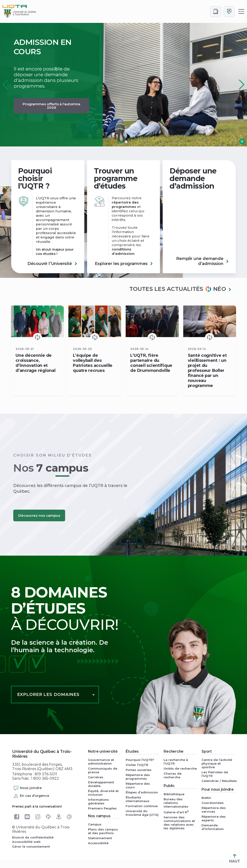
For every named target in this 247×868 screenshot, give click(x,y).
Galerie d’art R (176, 812)
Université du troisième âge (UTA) (142, 813)
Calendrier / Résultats (218, 781)
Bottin (206, 798)
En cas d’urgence (31, 796)
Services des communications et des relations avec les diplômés (179, 823)
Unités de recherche (180, 768)
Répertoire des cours (138, 785)
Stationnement (100, 838)
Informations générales (98, 801)
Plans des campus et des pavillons (103, 831)
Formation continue (142, 806)
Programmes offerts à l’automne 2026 (52, 106)
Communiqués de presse (103, 770)
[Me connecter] (229, 12)
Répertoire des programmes (138, 777)
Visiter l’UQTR (137, 765)
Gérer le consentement (31, 846)
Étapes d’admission (142, 792)
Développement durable (101, 784)
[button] (242, 85)
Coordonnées (213, 803)
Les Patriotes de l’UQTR (215, 774)
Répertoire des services (214, 810)
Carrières (96, 777)
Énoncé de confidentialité (33, 837)
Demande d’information (213, 827)
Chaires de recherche (173, 775)
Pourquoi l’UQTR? (140, 760)
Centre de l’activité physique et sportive (217, 763)
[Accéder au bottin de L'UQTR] (216, 12)
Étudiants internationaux (138, 799)
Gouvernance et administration (101, 762)
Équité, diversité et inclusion (103, 793)
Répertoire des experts (214, 818)
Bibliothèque (174, 794)
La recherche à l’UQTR (176, 762)
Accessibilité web (26, 842)
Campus (95, 824)
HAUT (235, 859)
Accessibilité (98, 843)
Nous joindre (27, 788)
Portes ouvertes (139, 770)
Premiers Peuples (102, 808)
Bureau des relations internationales (176, 803)
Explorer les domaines (48, 695)
